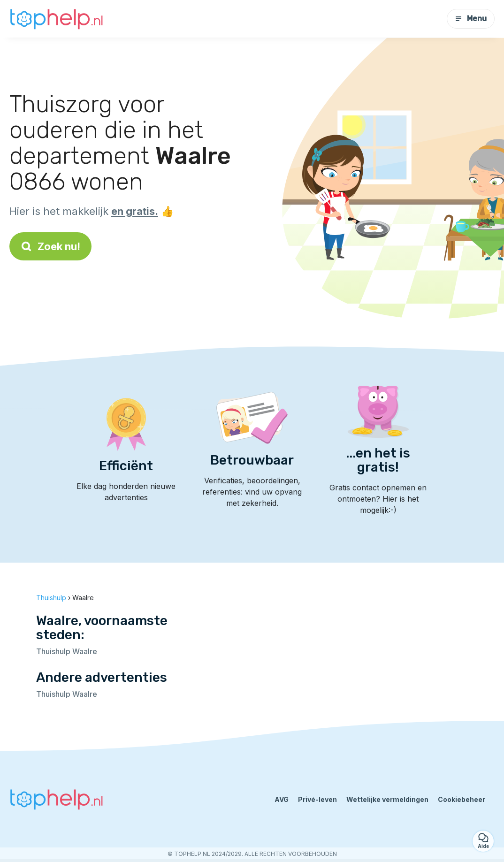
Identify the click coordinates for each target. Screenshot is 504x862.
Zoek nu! (50, 246)
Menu (471, 19)
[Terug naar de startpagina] (56, 19)
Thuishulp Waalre (67, 651)
